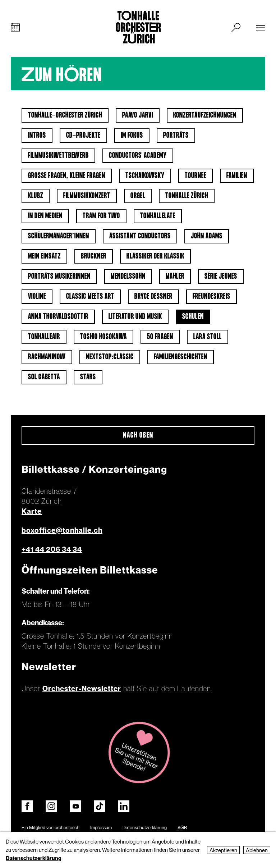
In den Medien (45, 216)
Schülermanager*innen (59, 236)
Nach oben (138, 435)
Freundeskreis (211, 297)
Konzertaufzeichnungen (205, 115)
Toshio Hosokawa (103, 337)
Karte (32, 511)
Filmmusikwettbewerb (58, 156)
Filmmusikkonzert (87, 196)
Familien (237, 176)
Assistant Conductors (140, 236)
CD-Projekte (83, 136)
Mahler (175, 277)
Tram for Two (101, 216)
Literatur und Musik (135, 317)
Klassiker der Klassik (155, 256)
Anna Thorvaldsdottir (58, 317)
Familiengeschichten (181, 357)
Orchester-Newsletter (82, 689)
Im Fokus (132, 136)
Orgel (138, 196)
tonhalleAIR (44, 337)
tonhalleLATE (158, 216)
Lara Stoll (208, 337)
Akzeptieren (223, 850)
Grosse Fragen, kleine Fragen (67, 176)
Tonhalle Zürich (187, 196)
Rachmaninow (47, 357)
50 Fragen (160, 337)
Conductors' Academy (138, 156)
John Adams (207, 236)
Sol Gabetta (44, 377)
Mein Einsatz (44, 256)
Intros (37, 136)
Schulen (193, 317)
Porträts (176, 136)
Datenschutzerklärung (145, 827)
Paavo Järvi (138, 115)
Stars (88, 377)
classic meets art (90, 297)
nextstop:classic (110, 357)
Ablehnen (257, 850)
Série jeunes (221, 277)
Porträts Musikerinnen (59, 277)
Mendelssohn (128, 277)
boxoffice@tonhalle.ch (62, 530)
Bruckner (94, 256)
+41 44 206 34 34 (52, 549)
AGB (182, 827)
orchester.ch (67, 827)
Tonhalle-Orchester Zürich (65, 115)
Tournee (195, 176)
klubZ (36, 196)
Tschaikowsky (145, 176)
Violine (37, 297)
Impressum (101, 827)
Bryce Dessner (153, 297)
